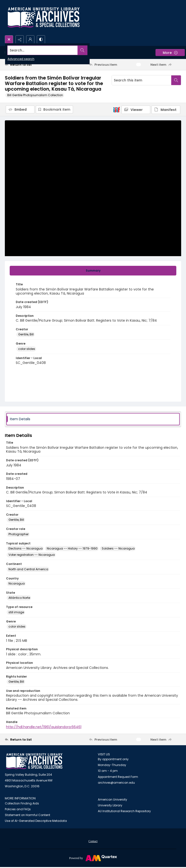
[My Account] (30, 39)
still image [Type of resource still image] (16, 613)
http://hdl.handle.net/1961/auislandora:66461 (44, 727)
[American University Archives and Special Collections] (34, 762)
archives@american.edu (116, 783)
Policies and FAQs (18, 810)
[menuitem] (93, 841)
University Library (110, 806)
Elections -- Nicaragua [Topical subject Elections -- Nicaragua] (26, 549)
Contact (93, 842)
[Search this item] (142, 80)
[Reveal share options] (20, 39)
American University (112, 800)
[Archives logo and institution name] (44, 18)
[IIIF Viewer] (136, 110)
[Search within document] (176, 80)
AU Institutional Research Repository (124, 812)
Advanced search (21, 59)
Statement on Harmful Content (27, 815)
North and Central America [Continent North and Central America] (28, 570)
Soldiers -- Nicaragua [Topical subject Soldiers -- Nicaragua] (118, 549)
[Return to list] (28, 65)
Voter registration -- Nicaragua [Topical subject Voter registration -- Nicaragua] (32, 555)
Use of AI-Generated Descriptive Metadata (36, 821)
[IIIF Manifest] (166, 110)
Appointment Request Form (118, 777)
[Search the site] (75, 50)
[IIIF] (116, 109)
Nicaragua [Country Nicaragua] (17, 584)
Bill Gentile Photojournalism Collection (35, 95)
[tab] (93, 271)
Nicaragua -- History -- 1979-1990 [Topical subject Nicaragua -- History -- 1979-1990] (72, 549)
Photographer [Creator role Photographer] (19, 535)
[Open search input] (9, 39)
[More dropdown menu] (170, 53)
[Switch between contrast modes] (41, 39)
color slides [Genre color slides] (27, 349)
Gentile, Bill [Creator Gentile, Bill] (26, 335)
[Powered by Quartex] (93, 858)
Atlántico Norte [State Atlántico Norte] (19, 598)
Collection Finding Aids (22, 804)
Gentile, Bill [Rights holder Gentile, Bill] (16, 682)
